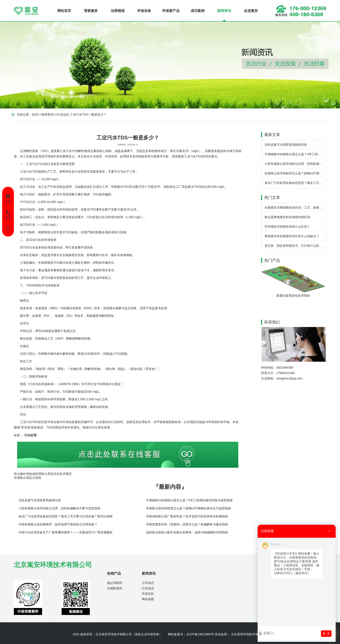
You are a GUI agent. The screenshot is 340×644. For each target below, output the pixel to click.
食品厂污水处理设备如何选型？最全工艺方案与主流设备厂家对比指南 (295, 183)
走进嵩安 (251, 11)
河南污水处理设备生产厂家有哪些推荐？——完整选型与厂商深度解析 (65, 532)
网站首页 (64, 11)
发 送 (326, 633)
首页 (35, 114)
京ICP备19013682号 (200, 634)
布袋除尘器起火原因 (28, 478)
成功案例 (198, 11)
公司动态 (148, 583)
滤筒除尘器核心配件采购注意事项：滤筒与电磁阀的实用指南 (187, 532)
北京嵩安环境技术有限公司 (114, 634)
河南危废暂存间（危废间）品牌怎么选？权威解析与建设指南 (187, 524)
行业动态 (63, 114)
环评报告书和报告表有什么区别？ (287, 227)
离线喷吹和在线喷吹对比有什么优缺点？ (292, 236)
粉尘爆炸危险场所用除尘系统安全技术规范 (43, 474)
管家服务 (91, 11)
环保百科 (148, 594)
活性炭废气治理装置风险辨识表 (286, 145)
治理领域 (118, 11)
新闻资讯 (224, 11)
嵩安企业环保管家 (147, 634)
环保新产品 (171, 11)
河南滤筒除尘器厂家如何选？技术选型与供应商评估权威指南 (187, 516)
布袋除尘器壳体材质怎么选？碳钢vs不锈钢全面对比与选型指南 (295, 173)
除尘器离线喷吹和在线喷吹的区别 (287, 217)
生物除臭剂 (115, 588)
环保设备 (144, 11)
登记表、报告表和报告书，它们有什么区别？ (295, 246)
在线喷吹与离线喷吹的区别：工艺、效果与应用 (295, 208)
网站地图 (148, 599)
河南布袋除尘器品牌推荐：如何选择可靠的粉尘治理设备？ (58, 524)
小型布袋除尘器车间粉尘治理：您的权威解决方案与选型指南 (295, 164)
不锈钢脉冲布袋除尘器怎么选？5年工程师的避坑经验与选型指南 (295, 154)
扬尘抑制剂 (115, 583)
